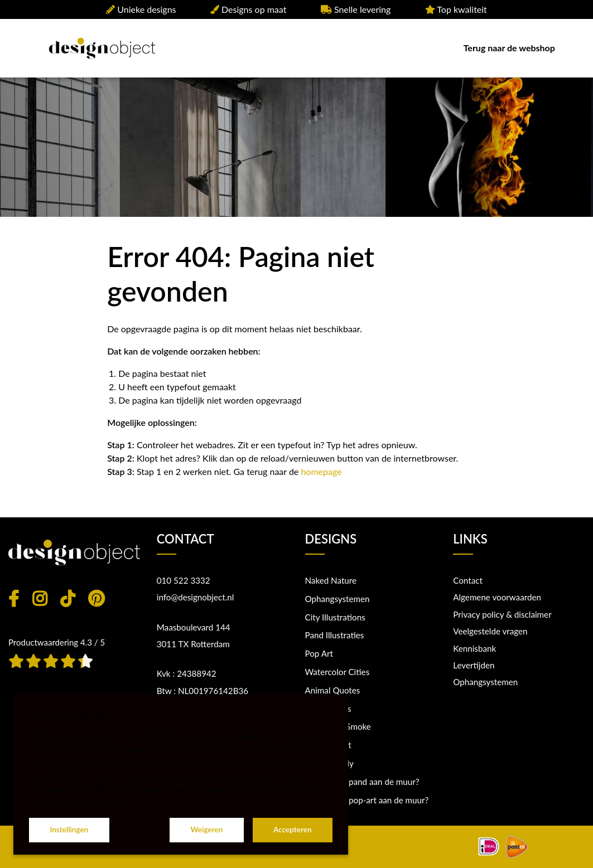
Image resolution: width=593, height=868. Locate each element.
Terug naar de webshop (509, 48)
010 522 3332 (184, 580)
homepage (321, 471)
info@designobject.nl (196, 597)
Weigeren (206, 830)
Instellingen (69, 830)
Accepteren (293, 830)
